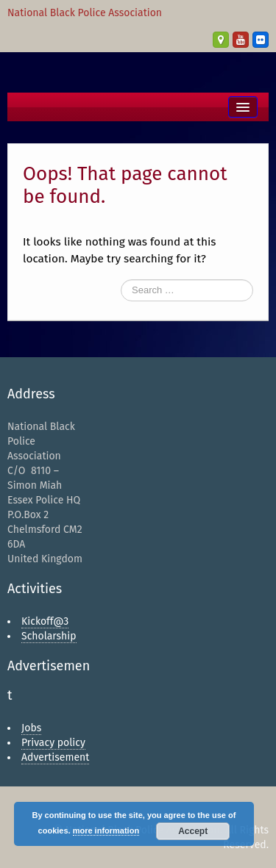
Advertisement (55, 757)
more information (106, 831)
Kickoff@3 (45, 621)
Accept (193, 831)
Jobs (31, 728)
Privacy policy (53, 743)
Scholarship (49, 636)
